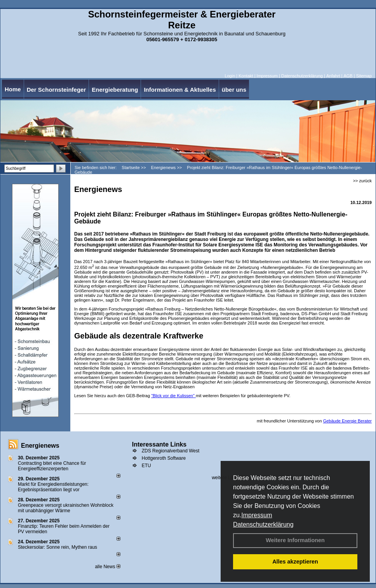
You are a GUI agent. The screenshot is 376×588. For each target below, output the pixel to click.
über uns (234, 90)
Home (13, 89)
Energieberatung (115, 90)
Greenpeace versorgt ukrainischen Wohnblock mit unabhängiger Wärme (66, 508)
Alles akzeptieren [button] (295, 562)
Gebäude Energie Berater (347, 421)
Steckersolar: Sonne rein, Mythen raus (57, 547)
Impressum (257, 515)
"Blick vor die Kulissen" (173, 396)
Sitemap (364, 76)
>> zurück (362, 181)
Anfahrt (333, 76)
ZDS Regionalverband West (171, 451)
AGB (348, 76)
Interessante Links (159, 444)
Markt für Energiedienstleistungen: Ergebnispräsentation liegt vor (53, 487)
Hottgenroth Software (164, 458)
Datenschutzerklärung (263, 524)
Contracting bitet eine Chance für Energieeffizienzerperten (52, 466)
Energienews (40, 446)
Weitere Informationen (295, 540)
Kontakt (246, 76)
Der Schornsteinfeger (57, 90)
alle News (107, 567)
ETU (146, 466)
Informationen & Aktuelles (180, 90)
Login (230, 76)
